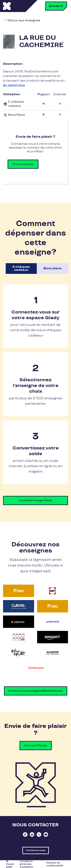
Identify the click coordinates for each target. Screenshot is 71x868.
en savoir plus (14, 85)
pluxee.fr (56, 6)
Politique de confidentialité (55, 864)
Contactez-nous (36, 850)
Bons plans (53, 268)
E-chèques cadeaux (21, 268)
